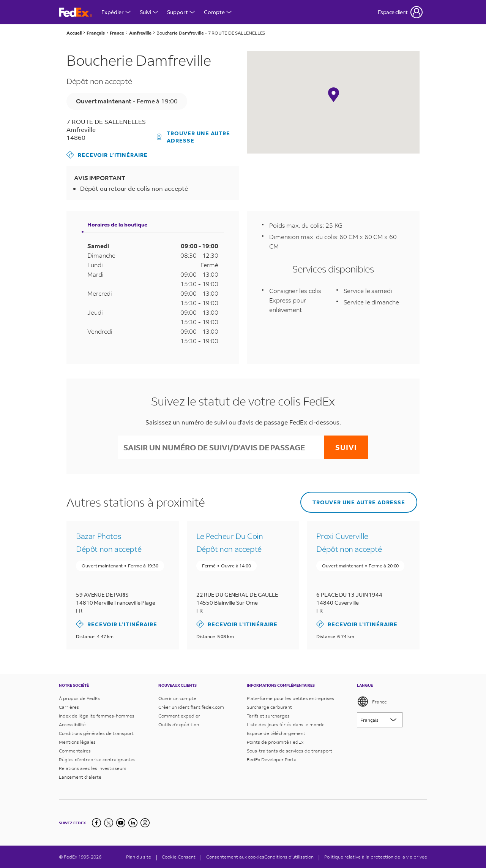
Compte (218, 12)
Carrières (69, 707)
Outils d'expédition (179, 725)
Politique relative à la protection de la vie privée (376, 857)
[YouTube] (121, 823)
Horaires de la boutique (117, 224)
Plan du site (139, 857)
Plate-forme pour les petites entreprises (290, 698)
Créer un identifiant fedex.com (191, 707)
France (372, 702)
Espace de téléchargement (276, 733)
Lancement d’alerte (80, 777)
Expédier (116, 12)
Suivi (149, 12)
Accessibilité (72, 725)
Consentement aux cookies (235, 857)
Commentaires (75, 751)
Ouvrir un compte (177, 698)
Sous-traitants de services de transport (290, 751)
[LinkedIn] (133, 823)
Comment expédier (179, 716)
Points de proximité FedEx (275, 742)
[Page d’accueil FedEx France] (76, 12)
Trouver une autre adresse (194, 137)
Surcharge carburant (269, 707)
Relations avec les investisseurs (93, 768)
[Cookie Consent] (179, 857)
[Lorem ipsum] (380, 720)
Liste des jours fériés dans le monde (286, 725)
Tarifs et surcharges (268, 716)
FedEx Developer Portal (272, 759)
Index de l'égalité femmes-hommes (97, 716)
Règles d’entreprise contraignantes (97, 759)
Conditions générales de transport (96, 733)
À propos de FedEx (79, 698)
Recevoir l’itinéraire (107, 155)
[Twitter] (109, 823)
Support (181, 12)
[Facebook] (96, 823)
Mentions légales (77, 742)
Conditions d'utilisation (289, 857)
